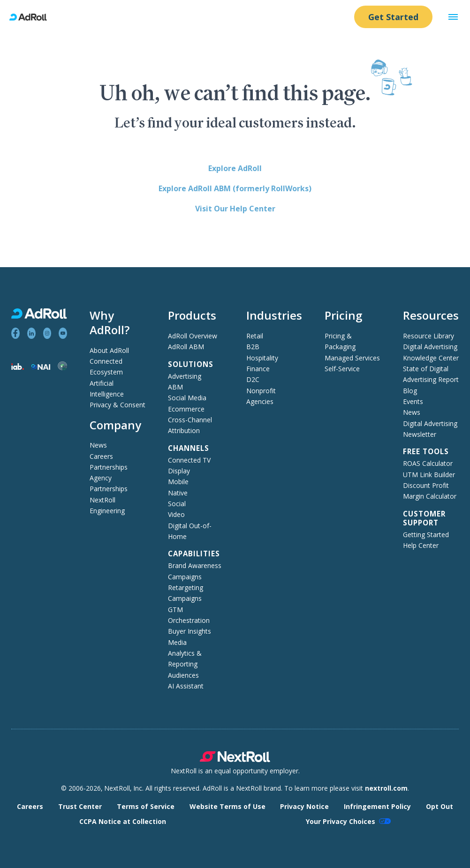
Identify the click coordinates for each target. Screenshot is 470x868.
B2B (253, 347)
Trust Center (80, 806)
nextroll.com (386, 788)
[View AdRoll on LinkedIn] (31, 333)
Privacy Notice (304, 806)
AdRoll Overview (193, 336)
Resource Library (428, 336)
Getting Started (426, 535)
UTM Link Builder (429, 475)
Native (178, 493)
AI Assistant (186, 686)
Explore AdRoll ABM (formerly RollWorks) (235, 188)
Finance (258, 369)
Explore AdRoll (235, 168)
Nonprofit (261, 391)
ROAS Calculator (428, 463)
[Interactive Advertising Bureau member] (18, 367)
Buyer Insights (190, 631)
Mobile (178, 482)
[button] (453, 17)
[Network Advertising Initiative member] (41, 367)
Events (413, 401)
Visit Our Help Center (235, 209)
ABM (175, 387)
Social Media (187, 398)
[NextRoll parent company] (235, 759)
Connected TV (189, 460)
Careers (101, 456)
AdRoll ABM (186, 347)
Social (177, 504)
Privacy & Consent (117, 405)
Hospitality (262, 358)
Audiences (183, 675)
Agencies (260, 401)
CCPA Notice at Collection (123, 821)
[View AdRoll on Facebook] (15, 333)
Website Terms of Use (227, 806)
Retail (255, 336)
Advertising (185, 376)
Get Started (393, 17)
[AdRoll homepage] (32, 17)
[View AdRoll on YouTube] (63, 333)
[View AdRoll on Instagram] (47, 333)
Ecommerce (186, 409)
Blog (410, 391)
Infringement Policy (377, 806)
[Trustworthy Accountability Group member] (62, 368)
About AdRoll (109, 350)
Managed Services (352, 358)
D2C (253, 379)
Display (179, 471)
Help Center (421, 545)
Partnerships (109, 467)
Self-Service (342, 369)
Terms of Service (146, 806)
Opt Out (440, 806)
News (98, 445)
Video (176, 514)
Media (177, 642)
